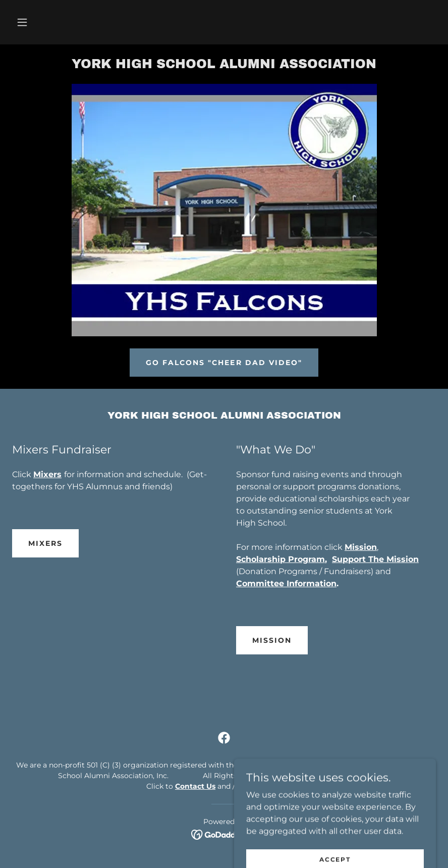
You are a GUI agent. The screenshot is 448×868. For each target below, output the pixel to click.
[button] (22, 22)
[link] (224, 65)
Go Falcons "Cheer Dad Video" (224, 363)
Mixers (45, 543)
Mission (272, 640)
